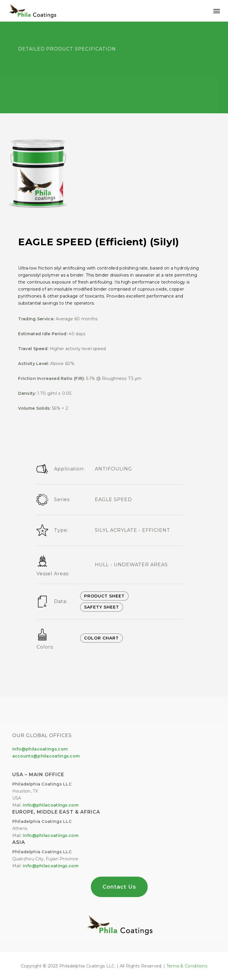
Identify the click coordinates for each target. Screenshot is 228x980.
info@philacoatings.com (51, 835)
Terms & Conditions (187, 966)
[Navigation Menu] (217, 11)
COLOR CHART (101, 638)
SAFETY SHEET (102, 607)
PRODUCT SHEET (104, 596)
